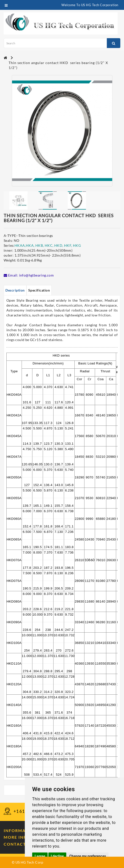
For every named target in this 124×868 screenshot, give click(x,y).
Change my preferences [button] (88, 856)
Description (15, 290)
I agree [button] (40, 856)
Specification (39, 290)
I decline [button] (57, 856)
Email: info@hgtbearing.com (29, 275)
